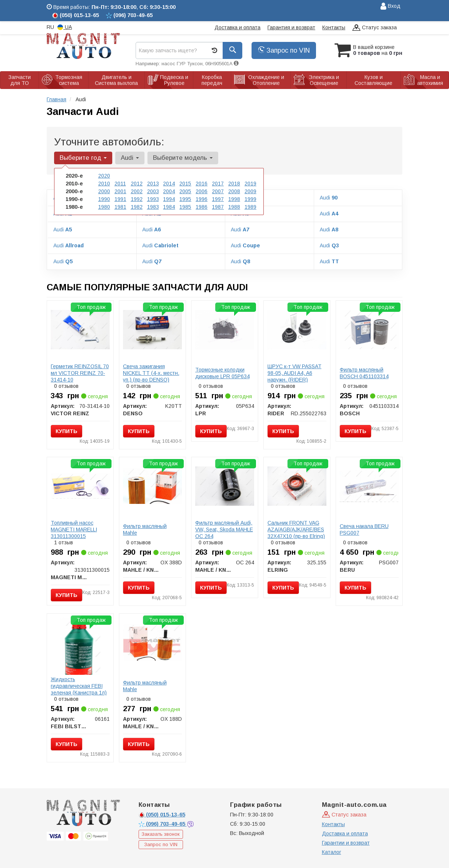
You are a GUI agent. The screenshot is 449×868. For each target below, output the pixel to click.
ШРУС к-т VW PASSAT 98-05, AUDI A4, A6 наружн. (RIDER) (295, 373)
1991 (120, 199)
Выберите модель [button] (183, 158)
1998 (234, 199)
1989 (250, 207)
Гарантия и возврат (291, 27)
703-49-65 (163, 824)
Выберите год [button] (83, 158)
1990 (104, 199)
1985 (185, 207)
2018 (234, 184)
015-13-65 (162, 815)
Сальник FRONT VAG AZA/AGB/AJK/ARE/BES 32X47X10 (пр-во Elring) (296, 529)
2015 (185, 184)
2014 (169, 184)
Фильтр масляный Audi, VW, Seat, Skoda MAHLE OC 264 (224, 529)
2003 (153, 191)
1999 (250, 199)
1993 (153, 199)
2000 (104, 191)
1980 (104, 207)
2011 (120, 184)
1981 (120, 207)
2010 (104, 184)
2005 (185, 191)
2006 (202, 191)
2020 (104, 176)
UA (65, 27)
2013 (153, 184)
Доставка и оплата (237, 27)
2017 (218, 184)
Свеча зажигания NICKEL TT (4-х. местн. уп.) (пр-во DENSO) (151, 373)
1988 (234, 207)
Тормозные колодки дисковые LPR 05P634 (222, 373)
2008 (234, 191)
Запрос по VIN (284, 50)
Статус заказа (375, 28)
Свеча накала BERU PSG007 (364, 529)
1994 (169, 199)
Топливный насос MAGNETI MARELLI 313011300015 (74, 529)
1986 (202, 207)
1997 (218, 199)
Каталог (332, 852)
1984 (169, 207)
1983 (153, 207)
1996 (202, 199)
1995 (185, 199)
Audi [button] (130, 158)
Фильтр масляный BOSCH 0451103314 (364, 373)
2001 (120, 191)
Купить (66, 431)
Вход (390, 6)
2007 (218, 191)
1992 (137, 199)
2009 (250, 191)
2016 (202, 184)
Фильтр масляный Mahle (145, 529)
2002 (137, 191)
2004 (169, 191)
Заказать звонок (161, 834)
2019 (250, 184)
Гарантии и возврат (346, 843)
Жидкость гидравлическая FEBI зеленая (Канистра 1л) (79, 686)
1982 (137, 207)
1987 (218, 207)
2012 (137, 184)
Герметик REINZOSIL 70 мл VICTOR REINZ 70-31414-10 (80, 373)
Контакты (334, 27)
